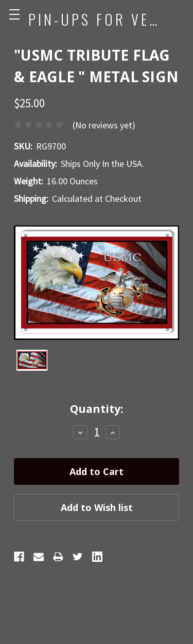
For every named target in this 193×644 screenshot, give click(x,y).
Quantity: (97, 409)
